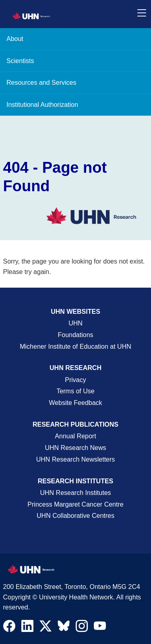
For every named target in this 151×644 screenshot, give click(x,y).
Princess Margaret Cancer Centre (75, 504)
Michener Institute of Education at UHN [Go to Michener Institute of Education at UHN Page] (75, 347)
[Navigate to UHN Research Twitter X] (46, 628)
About (15, 39)
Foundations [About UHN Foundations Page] (75, 335)
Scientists (20, 61)
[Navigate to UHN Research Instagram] (82, 628)
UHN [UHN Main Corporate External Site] (75, 323)
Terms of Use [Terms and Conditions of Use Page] (75, 391)
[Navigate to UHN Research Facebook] (9, 628)
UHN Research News (75, 448)
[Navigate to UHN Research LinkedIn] (27, 628)
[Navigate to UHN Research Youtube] (100, 628)
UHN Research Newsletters (76, 459)
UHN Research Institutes (75, 493)
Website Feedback (75, 403)
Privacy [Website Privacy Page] (75, 380)
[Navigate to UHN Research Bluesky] (64, 626)
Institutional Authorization (42, 105)
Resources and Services (41, 83)
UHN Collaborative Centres (75, 516)
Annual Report (75, 436)
